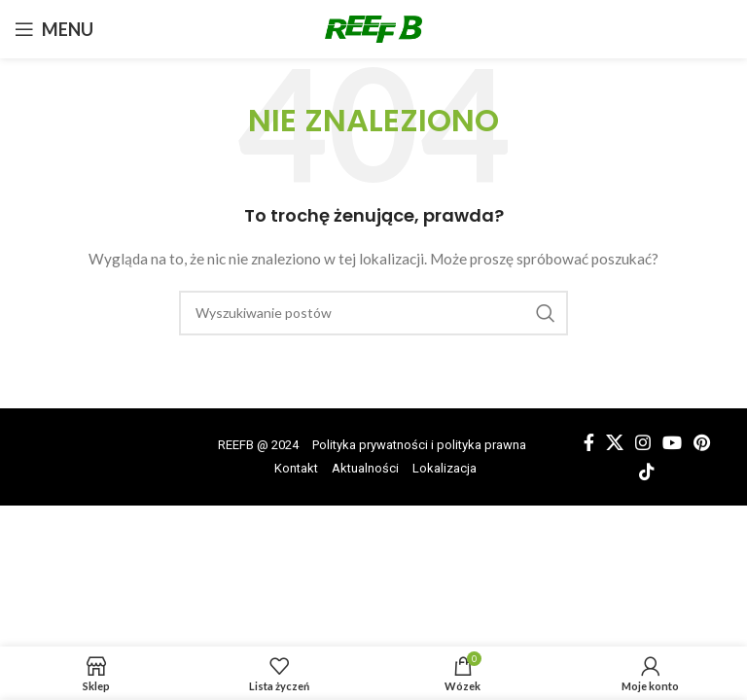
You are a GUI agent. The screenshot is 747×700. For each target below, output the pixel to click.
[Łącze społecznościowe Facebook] (589, 442)
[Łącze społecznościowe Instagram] (643, 442)
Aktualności (365, 468)
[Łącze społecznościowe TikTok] (647, 472)
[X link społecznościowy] (615, 442)
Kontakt (296, 468)
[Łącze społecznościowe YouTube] (672, 442)
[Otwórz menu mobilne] (54, 29)
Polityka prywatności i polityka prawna (419, 445)
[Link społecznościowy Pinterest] (702, 442)
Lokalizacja (445, 468)
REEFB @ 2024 (258, 445)
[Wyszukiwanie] (373, 313)
